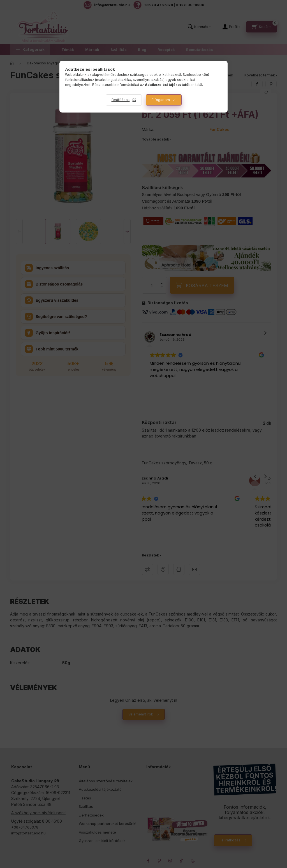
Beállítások (121, 100)
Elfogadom (161, 100)
